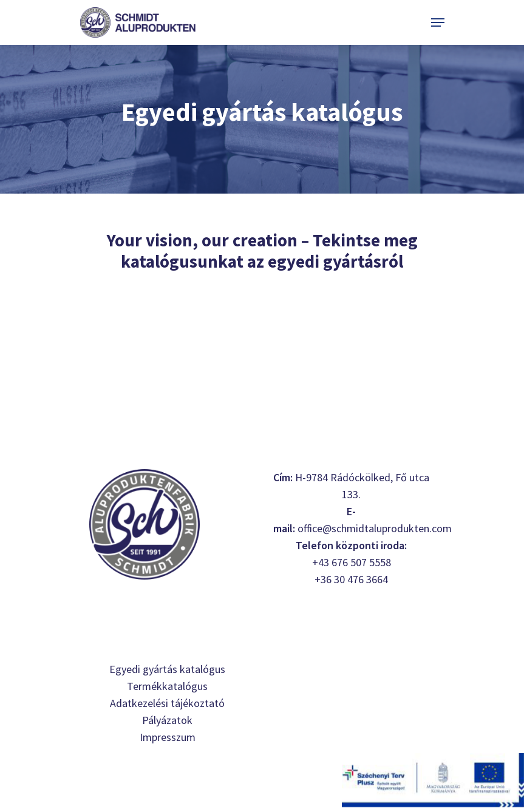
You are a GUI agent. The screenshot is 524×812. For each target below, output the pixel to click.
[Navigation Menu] (438, 22)
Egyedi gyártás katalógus (167, 669)
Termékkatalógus (167, 686)
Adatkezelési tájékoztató (167, 703)
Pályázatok (167, 720)
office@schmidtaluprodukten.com (375, 528)
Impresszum (168, 737)
